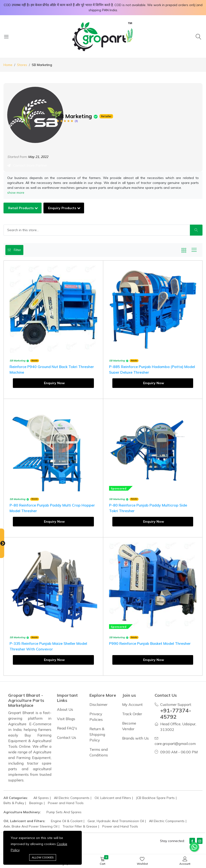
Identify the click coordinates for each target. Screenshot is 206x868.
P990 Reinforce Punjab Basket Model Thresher (150, 643)
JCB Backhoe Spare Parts (155, 798)
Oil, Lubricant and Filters (113, 798)
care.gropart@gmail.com (175, 744)
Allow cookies (43, 857)
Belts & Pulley (14, 803)
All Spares (41, 798)
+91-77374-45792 (176, 714)
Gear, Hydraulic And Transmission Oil (116, 821)
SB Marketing (17, 361)
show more (16, 193)
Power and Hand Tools (66, 803)
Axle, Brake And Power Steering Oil (30, 826)
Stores (22, 65)
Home (8, 65)
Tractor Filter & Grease (80, 826)
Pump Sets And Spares (64, 812)
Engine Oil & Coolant (67, 821)
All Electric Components (72, 798)
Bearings (36, 803)
